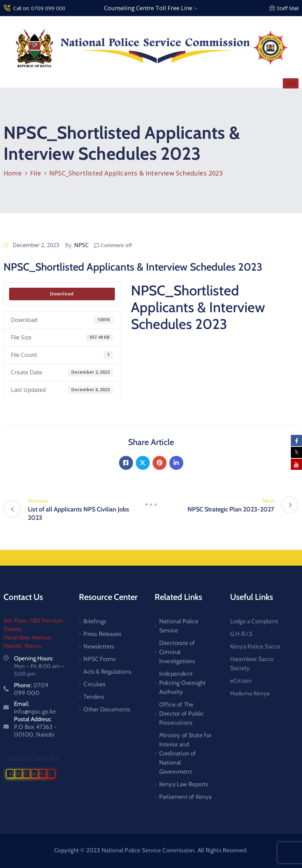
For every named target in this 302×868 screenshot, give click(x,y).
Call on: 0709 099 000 (39, 8)
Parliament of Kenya (186, 797)
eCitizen (241, 681)
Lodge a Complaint (254, 621)
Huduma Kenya (250, 693)
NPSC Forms (100, 659)
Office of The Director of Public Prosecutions (182, 713)
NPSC (81, 245)
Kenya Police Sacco (255, 646)
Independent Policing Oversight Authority (183, 683)
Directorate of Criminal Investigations (177, 652)
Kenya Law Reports (184, 784)
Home (13, 173)
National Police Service (179, 626)
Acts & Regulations (107, 672)
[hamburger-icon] (291, 83)
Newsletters (99, 646)
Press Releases (102, 634)
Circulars (94, 684)
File (35, 173)
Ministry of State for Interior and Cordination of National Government (185, 753)
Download (62, 294)
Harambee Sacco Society (252, 663)
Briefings (95, 621)
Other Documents (107, 709)
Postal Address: (35, 727)
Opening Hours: (34, 658)
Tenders (94, 697)
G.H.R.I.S (241, 634)
